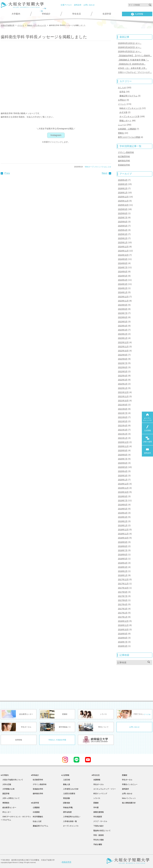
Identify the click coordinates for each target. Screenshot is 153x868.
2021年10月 (123, 401)
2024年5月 (123, 276)
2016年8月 (123, 638)
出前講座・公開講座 (127, 129)
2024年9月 (123, 259)
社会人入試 (36, 821)
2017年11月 (123, 584)
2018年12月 (123, 530)
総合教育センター (8, 808)
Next (106, 173)
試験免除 (66, 803)
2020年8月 (123, 455)
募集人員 (66, 784)
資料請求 (78, 5)
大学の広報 (6, 784)
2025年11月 (123, 201)
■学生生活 (96, 775)
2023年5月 (123, 322)
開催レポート (125, 121)
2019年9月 (123, 496)
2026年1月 (123, 193)
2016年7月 (123, 642)
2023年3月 (123, 330)
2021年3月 (123, 430)
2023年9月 (123, 305)
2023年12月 (123, 297)
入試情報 (137, 14)
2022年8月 (123, 359)
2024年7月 (123, 267)
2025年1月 (123, 242)
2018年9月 (123, 542)
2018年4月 (123, 563)
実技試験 (66, 798)
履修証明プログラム (128, 96)
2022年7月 (123, 363)
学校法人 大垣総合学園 (57, 740)
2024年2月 (123, 288)
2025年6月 (123, 222)
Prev (5, 173)
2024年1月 (123, 292)
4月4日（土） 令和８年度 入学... (132, 68)
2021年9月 (123, 405)
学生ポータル (98, 784)
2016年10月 (123, 630)
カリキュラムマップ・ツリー (104, 789)
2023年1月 (123, 338)
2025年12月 (123, 197)
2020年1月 (123, 480)
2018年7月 (123, 550)
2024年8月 (123, 263)
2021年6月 (123, 417)
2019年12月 (123, 484)
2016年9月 (123, 634)
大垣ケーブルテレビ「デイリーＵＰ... (135, 72)
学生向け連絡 (98, 840)
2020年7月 (123, 459)
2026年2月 (123, 188)
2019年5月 (123, 509)
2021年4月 (123, 426)
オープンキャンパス (70, 826)
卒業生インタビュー (130, 784)
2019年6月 (123, 505)
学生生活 (76, 14)
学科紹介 (46, 14)
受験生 (121, 133)
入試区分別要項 (68, 794)
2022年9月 (123, 355)
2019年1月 (123, 525)
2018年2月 (123, 571)
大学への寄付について (10, 798)
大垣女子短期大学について (12, 780)
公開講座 (35, 808)
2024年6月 (123, 272)
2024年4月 (123, 280)
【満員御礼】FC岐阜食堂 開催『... (133, 60)
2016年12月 (123, 621)
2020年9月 (123, 450)
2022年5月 (123, 371)
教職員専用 (66, 862)
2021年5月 (123, 421)
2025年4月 (123, 230)
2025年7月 (123, 218)
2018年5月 (123, 559)
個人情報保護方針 (129, 803)
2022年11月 (123, 347)
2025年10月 (123, 205)
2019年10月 (123, 492)
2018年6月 (123, 555)
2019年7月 (123, 501)
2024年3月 (123, 284)
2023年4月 (123, 326)
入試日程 (66, 780)
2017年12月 (123, 579)
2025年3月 (123, 234)
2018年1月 (123, 575)
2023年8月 (123, 309)
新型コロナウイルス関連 (129, 137)
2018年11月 (123, 534)
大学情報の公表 (8, 789)
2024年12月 (123, 247)
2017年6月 (123, 600)
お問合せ (122, 100)
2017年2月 (123, 613)
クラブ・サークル (99, 821)
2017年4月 (123, 604)
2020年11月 (123, 446)
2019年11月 (123, 488)
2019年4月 (123, 513)
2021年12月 (123, 392)
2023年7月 (123, 313)
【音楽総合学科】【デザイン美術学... (135, 56)
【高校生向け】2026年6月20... (132, 64)
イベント (122, 104)
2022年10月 (123, 351)
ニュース (122, 125)
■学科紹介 (35, 775)
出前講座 (35, 812)
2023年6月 (123, 317)
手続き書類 (97, 844)
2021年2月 (123, 434)
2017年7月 (123, 596)
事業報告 (5, 803)
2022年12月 (123, 342)
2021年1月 (123, 438)
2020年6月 (123, 463)
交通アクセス (66, 5)
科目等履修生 (37, 817)
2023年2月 (123, 334)
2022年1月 (123, 388)
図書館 (95, 803)
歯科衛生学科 (124, 161)
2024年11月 (123, 251)
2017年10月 (123, 588)
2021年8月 (123, 409)
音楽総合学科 (124, 165)
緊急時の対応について (101, 831)
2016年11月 (123, 625)
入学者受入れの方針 (70, 789)
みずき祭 (123, 112)
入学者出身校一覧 (69, 821)
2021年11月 (123, 396)
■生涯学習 (35, 803)
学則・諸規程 (98, 835)
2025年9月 (123, 209)
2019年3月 (123, 517)
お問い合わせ (89, 5)
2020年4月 (123, 471)
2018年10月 (123, 538)
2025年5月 (123, 226)
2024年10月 (123, 255)
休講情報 (96, 780)
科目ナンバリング (99, 794)
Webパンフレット (129, 798)
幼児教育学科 (124, 157)
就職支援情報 (98, 812)
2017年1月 (123, 617)
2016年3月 (123, 646)
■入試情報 (65, 775)
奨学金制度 (66, 812)
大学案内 (16, 14)
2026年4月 (123, 180)
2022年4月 (123, 376)
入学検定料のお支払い (71, 817)
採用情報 (19, 740)
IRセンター (6, 812)
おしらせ (108, 167)
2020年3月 (123, 476)
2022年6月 (123, 367)
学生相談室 (97, 817)
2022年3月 (123, 380)
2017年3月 (123, 609)
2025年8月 (123, 213)
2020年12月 (123, 442)
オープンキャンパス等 (129, 116)
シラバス (96, 798)
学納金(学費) (67, 808)
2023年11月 (123, 301)
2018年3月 (123, 567)
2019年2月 (123, 521)
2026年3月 (123, 184)
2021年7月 (123, 413)
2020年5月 (123, 467)
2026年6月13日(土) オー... (130, 43)
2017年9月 (123, 592)
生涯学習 (107, 14)
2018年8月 (123, 546)
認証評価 (5, 794)
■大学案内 (5, 775)
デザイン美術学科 (126, 152)
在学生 (122, 92)
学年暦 (95, 808)
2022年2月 (123, 384)
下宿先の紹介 (98, 826)
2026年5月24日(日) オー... (130, 47)
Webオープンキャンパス (94, 167)
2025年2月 (123, 238)
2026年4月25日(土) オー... (130, 51)
